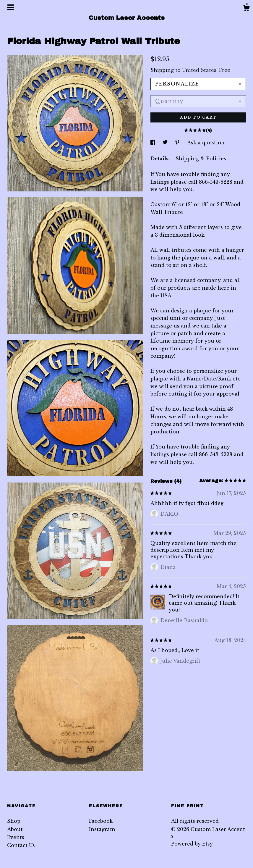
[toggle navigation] (11, 7)
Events (16, 837)
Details (160, 159)
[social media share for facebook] (154, 143)
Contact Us (21, 845)
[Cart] (246, 9)
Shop (14, 821)
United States (199, 70)
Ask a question (206, 143)
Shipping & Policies (201, 159)
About (15, 829)
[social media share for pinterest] (178, 143)
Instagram (102, 829)
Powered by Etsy (192, 844)
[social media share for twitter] (166, 143)
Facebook (101, 821)
